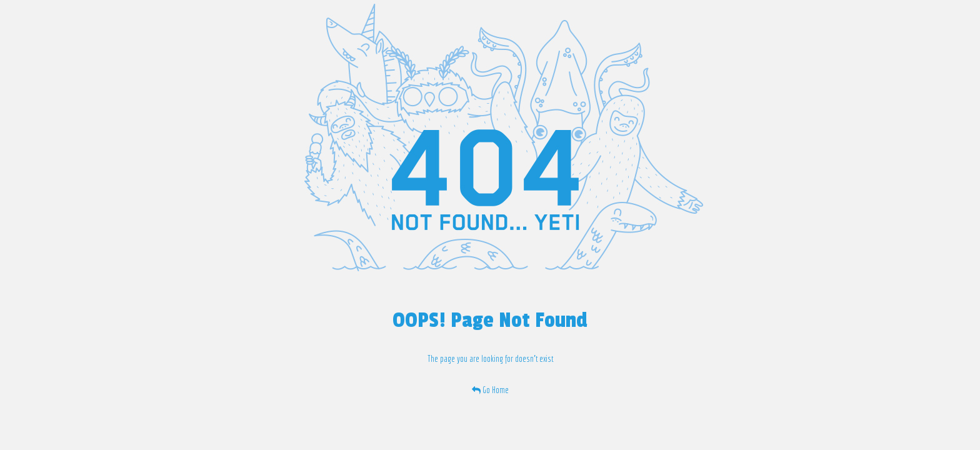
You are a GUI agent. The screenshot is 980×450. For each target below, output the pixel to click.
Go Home (490, 390)
